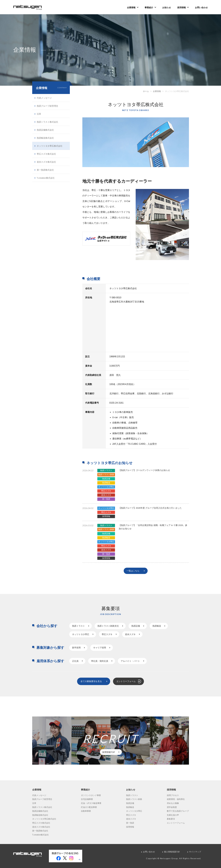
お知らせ (167, 7)
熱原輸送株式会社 (45, 138)
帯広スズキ (106, 491)
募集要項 (171, 819)
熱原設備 (106, 479)
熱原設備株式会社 (45, 130)
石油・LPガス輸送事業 (91, 803)
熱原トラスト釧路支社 (108, 626)
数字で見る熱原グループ (178, 811)
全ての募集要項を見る (91, 681)
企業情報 (131, 7)
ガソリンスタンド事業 (91, 795)
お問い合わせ (201, 7)
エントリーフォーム (126, 681)
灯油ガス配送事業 (89, 807)
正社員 (75, 661)
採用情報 (182, 7)
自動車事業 (86, 811)
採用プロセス (173, 795)
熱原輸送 (106, 483)
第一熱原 (106, 499)
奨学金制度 (172, 807)
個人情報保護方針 (172, 852)
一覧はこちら (133, 571)
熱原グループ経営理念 (47, 106)
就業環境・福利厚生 (176, 799)
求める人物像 (173, 803)
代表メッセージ (44, 98)
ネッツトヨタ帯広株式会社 (50, 146)
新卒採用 (76, 648)
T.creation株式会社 (46, 178)
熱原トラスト (106, 470)
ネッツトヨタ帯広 (106, 487)
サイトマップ (195, 852)
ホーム (146, 91)
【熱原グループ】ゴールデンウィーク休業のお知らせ (144, 470)
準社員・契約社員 (100, 661)
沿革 (39, 114)
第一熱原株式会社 (45, 170)
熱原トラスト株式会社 (47, 122)
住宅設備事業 (87, 799)
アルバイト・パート (130, 661)
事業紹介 (149, 7)
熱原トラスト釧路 (106, 475)
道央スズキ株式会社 (46, 162)
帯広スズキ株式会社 (46, 154)
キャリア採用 (100, 648)
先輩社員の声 (173, 815)
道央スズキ (106, 495)
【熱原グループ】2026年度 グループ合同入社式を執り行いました (150, 508)
